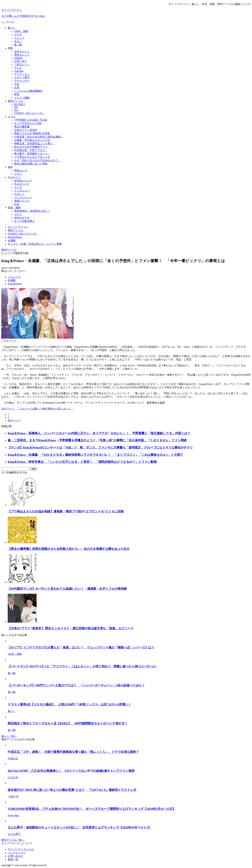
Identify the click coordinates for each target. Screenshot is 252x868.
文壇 (17, 88)
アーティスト (22, 74)
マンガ (18, 187)
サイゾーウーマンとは (21, 849)
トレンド (19, 38)
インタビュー (22, 191)
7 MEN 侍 (13, 796)
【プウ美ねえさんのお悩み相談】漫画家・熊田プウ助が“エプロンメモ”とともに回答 (66, 511)
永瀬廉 (12, 280)
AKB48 (18, 58)
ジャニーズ (14, 277)
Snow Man (13, 815)
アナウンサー (22, 81)
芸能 (10, 48)
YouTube (19, 71)
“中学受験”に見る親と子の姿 (31, 120)
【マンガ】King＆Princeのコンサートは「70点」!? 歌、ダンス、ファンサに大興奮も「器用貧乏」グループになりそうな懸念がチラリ (100, 447)
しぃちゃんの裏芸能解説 (28, 91)
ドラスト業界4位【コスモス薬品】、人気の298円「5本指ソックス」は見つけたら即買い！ (70, 704)
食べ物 (18, 45)
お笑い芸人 (21, 61)
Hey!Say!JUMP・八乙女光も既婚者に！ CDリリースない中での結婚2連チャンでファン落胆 (71, 771)
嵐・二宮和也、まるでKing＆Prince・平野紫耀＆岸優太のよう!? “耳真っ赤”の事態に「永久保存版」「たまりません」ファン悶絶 (97, 440)
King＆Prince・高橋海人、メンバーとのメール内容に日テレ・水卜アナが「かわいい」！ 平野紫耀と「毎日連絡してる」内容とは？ (99, 433)
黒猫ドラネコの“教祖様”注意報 (32, 133)
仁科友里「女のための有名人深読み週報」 (39, 137)
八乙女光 (13, 778)
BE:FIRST (20, 104)
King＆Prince (15, 284)
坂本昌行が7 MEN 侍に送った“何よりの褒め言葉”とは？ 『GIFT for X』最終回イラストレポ (72, 790)
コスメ (18, 214)
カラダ (18, 35)
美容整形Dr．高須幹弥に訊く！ (32, 211)
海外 (10, 167)
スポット (19, 194)
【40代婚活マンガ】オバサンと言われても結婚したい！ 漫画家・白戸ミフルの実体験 (67, 589)
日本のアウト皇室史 (26, 130)
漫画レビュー (22, 201)
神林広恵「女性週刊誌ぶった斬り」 (35, 143)
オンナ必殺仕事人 (24, 221)
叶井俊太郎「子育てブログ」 (31, 150)
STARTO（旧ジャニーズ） (29, 113)
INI (16, 107)
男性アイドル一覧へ (13, 840)
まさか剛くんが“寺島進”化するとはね (23, 16)
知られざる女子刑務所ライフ (31, 147)
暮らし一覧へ (9, 736)
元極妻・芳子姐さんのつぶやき (32, 140)
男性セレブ (21, 170)
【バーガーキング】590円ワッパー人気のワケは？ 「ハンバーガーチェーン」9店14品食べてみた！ (76, 685)
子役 (17, 84)
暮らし (12, 28)
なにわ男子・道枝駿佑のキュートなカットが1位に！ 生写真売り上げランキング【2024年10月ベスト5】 (79, 827)
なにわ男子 (14, 834)
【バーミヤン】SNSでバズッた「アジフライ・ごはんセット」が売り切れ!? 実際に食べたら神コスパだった (82, 666)
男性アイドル (15, 101)
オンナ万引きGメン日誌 (28, 123)
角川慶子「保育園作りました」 (32, 154)
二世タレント (22, 64)
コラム (12, 117)
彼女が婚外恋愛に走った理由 (31, 164)
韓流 (17, 94)
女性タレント (22, 51)
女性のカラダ (22, 218)
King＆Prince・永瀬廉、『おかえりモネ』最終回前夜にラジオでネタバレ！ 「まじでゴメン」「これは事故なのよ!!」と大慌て (95, 455)
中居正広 (13, 759)
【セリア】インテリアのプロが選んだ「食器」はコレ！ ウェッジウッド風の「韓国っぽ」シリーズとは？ (81, 647)
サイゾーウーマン (12, 10)
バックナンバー (17, 853)
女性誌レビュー (23, 181)
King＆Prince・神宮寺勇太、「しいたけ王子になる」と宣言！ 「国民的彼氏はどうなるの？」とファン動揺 (82, 462)
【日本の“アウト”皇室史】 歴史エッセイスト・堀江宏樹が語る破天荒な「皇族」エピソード (71, 628)
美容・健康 (14, 208)
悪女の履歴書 (22, 127)
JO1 (16, 110)
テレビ (18, 68)
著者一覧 (13, 859)
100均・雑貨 (21, 31)
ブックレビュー (23, 197)
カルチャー (14, 177)
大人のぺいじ (22, 184)
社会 (17, 204)
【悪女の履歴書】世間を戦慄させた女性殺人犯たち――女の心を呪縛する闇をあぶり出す (69, 549)
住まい (18, 41)
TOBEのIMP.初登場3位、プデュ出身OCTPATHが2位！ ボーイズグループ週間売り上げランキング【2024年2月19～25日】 (92, 809)
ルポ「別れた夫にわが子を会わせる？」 (37, 160)
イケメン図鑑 (22, 98)
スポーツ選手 (22, 77)
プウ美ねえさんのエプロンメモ (32, 157)
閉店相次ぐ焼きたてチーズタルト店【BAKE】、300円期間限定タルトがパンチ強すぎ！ (68, 723)
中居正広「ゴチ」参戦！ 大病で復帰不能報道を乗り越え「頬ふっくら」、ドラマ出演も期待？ (73, 752)
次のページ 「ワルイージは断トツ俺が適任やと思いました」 (37, 409)
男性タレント (22, 55)
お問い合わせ (15, 856)
